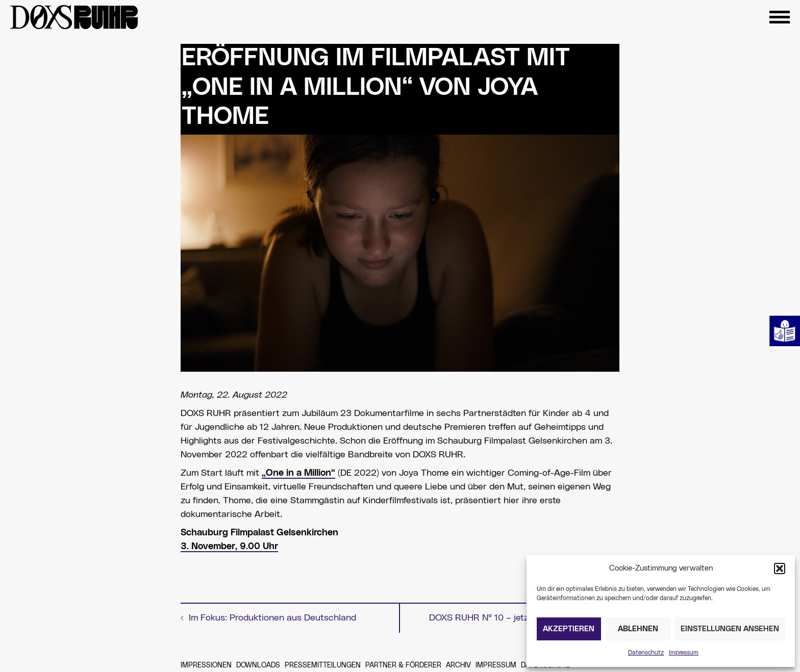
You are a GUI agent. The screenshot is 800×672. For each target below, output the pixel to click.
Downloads (258, 665)
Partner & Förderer (403, 665)
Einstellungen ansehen (730, 629)
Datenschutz (646, 653)
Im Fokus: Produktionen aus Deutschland (272, 618)
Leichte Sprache (785, 331)
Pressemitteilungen (323, 665)
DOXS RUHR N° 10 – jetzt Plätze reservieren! (520, 618)
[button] (780, 568)
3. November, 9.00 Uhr (229, 547)
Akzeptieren (569, 629)
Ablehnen (638, 629)
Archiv (458, 665)
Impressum (684, 653)
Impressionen (206, 665)
